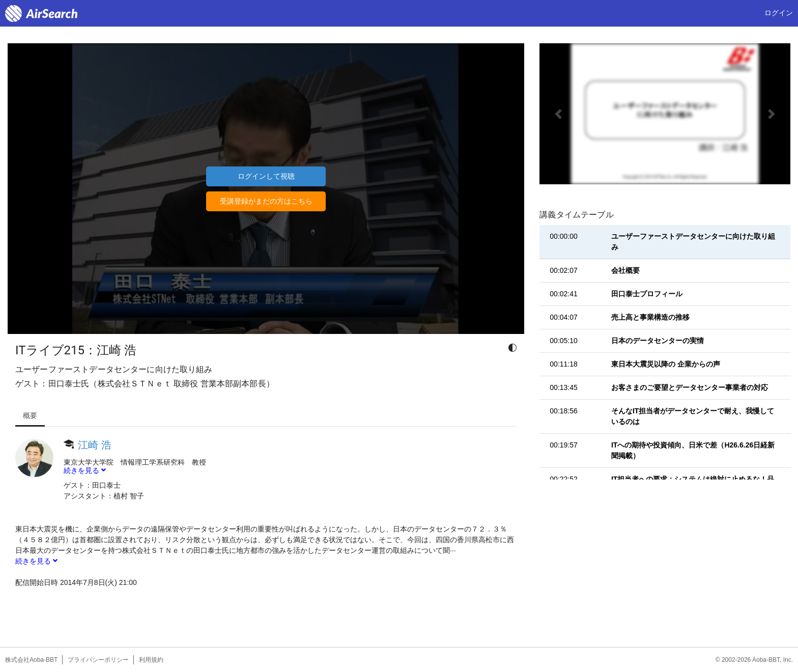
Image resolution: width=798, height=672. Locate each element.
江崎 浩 (95, 445)
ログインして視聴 (266, 176)
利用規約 (151, 660)
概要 (30, 415)
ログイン (779, 13)
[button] (558, 114)
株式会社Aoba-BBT (31, 660)
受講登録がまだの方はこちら (266, 201)
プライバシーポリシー (98, 660)
